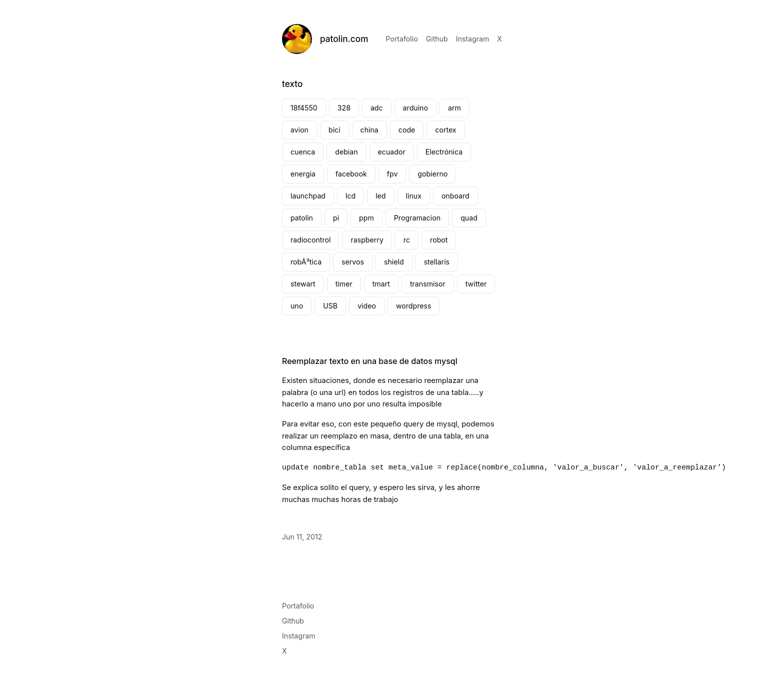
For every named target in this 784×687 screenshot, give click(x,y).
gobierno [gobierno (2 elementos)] (432, 174)
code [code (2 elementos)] (407, 130)
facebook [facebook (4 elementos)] (351, 174)
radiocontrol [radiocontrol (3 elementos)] (310, 240)
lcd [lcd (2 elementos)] (350, 196)
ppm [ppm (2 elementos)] (366, 218)
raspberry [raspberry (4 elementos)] (367, 240)
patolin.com (344, 39)
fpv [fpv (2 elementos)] (392, 174)
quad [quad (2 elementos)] (469, 218)
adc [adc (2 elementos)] (377, 108)
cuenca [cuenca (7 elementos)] (303, 152)
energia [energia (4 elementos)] (303, 174)
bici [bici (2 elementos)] (334, 130)
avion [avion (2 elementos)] (299, 130)
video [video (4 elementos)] (367, 306)
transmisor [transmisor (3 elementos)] (428, 284)
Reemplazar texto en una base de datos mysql (370, 361)
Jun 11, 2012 (302, 537)
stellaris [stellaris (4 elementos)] (437, 262)
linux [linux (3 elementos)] (414, 196)
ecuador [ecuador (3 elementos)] (392, 152)
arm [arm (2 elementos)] (454, 108)
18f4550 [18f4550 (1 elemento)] (304, 108)
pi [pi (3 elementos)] (336, 218)
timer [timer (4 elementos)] (344, 284)
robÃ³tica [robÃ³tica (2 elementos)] (306, 262)
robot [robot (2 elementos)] (439, 240)
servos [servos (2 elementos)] (353, 262)
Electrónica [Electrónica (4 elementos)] (444, 152)
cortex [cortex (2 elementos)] (445, 130)
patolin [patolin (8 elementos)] (302, 218)
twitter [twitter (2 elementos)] (476, 284)
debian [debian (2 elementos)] (346, 152)
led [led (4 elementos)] (380, 196)
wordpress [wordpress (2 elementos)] (414, 306)
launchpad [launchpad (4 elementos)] (308, 196)
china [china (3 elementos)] (369, 130)
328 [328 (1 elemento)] (344, 108)
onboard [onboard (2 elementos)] (455, 196)
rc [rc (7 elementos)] (407, 240)
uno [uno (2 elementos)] (297, 306)
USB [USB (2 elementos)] (330, 306)
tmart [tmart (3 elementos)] (381, 284)
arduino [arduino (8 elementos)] (415, 108)
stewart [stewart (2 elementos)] (303, 284)
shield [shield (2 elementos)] (394, 262)
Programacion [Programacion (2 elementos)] (417, 218)
